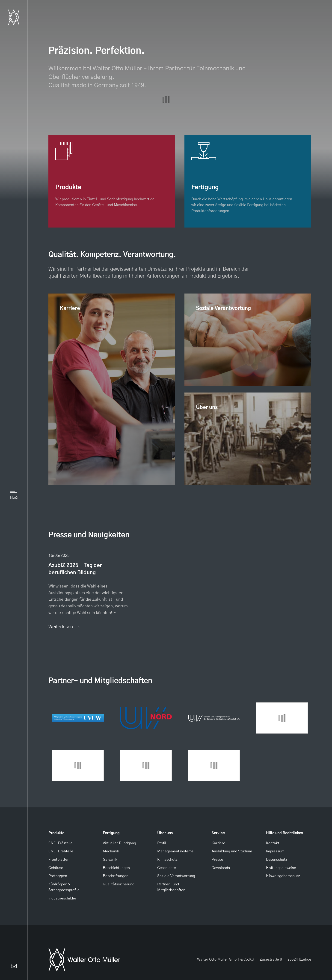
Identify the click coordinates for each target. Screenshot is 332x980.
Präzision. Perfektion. (97, 51)
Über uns (207, 407)
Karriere (70, 308)
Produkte (56, 833)
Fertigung (111, 833)
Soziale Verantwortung (223, 308)
